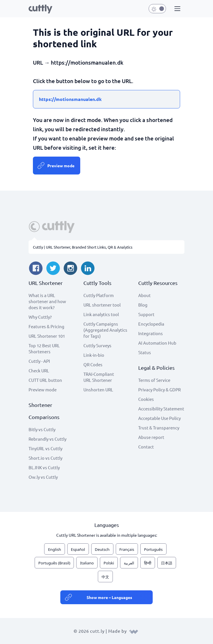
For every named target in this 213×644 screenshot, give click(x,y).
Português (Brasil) (54, 563)
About (144, 295)
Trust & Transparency (159, 428)
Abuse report (151, 437)
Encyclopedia (151, 324)
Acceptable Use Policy (159, 418)
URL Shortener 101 (47, 336)
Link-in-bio (94, 355)
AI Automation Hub (157, 343)
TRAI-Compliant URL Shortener (99, 377)
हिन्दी (148, 563)
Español (78, 549)
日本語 (167, 563)
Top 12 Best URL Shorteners (44, 348)
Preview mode (61, 166)
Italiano (87, 563)
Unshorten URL (98, 389)
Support (146, 314)
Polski (109, 563)
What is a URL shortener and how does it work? (47, 301)
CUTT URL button (45, 380)
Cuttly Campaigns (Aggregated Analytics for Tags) (105, 330)
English (54, 549)
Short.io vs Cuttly (45, 458)
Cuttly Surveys (97, 345)
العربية (129, 563)
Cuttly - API (39, 361)
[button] (177, 9)
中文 (105, 577)
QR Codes (93, 364)
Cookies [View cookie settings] (146, 399)
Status (145, 352)
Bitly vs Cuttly (42, 429)
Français (127, 549)
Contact (146, 447)
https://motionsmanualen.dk (70, 99)
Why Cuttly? (40, 317)
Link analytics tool (101, 314)
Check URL (39, 370)
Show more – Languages (109, 597)
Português (153, 549)
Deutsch (102, 549)
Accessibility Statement (161, 409)
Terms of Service (154, 380)
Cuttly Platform (99, 295)
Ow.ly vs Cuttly (43, 477)
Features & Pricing (46, 326)
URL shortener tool (102, 305)
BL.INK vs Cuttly (44, 467)
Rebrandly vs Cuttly (47, 439)
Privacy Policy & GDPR (159, 389)
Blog (143, 305)
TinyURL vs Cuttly (45, 448)
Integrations (151, 333)
